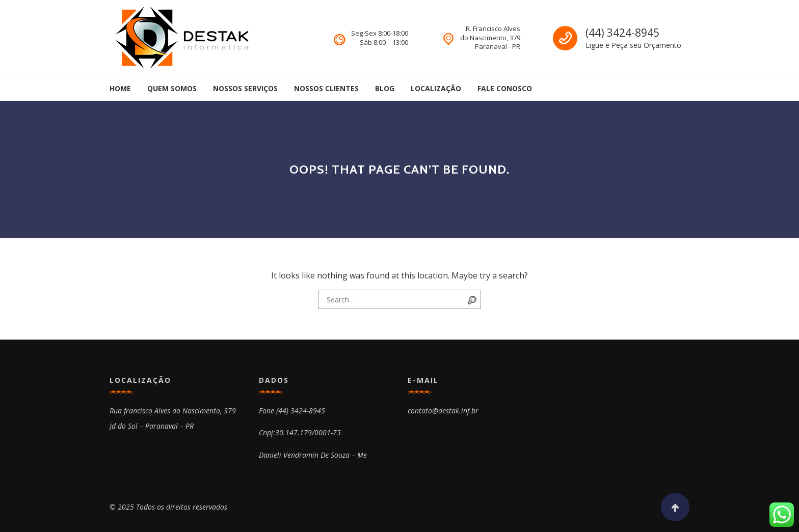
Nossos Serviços (245, 88)
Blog (385, 88)
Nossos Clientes (326, 88)
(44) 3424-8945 (622, 33)
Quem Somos (172, 88)
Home (120, 88)
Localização (436, 88)
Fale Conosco (505, 88)
